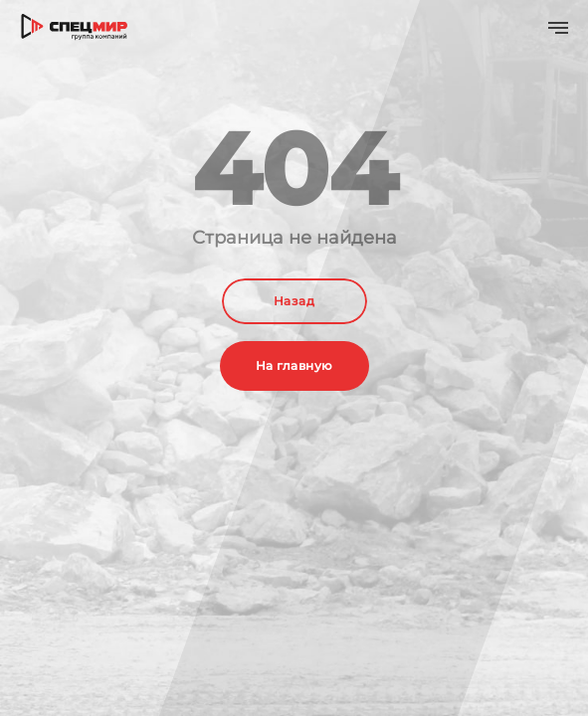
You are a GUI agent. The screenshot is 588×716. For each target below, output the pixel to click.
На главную (294, 365)
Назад (294, 301)
